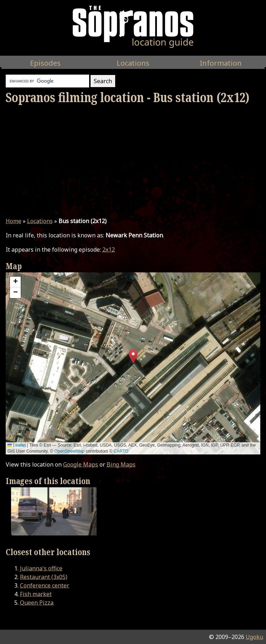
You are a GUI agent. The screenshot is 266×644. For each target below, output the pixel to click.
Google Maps (81, 464)
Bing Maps (121, 464)
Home (14, 221)
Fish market (36, 594)
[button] (133, 356)
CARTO (121, 451)
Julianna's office (41, 568)
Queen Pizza (37, 603)
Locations (40, 221)
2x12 (109, 250)
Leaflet (17, 445)
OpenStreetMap (69, 451)
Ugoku (254, 637)
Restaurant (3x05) (44, 577)
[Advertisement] (133, 161)
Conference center (45, 585)
